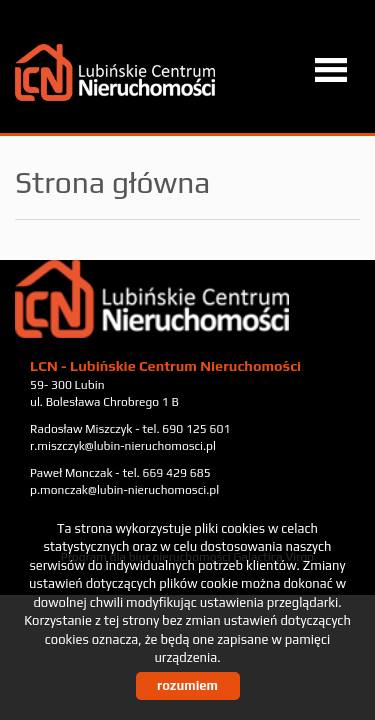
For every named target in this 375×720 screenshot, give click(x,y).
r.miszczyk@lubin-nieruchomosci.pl (123, 446)
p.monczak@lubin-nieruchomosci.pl (124, 490)
